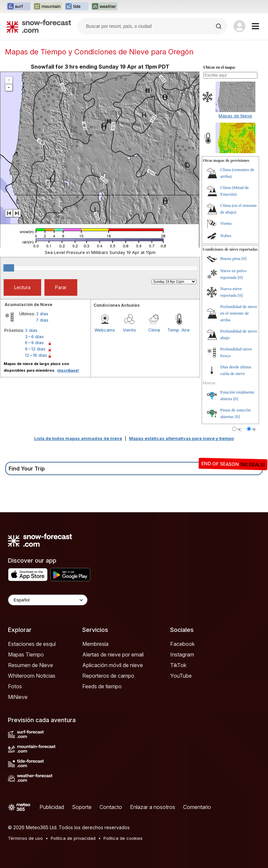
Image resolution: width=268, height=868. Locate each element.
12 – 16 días (36, 355)
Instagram (182, 654)
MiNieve (18, 697)
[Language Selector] (48, 600)
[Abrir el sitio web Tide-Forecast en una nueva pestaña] (77, 7)
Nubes (226, 236)
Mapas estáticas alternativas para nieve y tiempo (181, 438)
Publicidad (52, 807)
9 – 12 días (35, 349)
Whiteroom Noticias (32, 676)
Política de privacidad (73, 838)
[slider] (9, 268)
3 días (42, 314)
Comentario (197, 807)
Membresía (95, 644)
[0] (244, 258)
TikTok (178, 665)
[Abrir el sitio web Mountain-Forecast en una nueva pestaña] (48, 7)
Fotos (15, 686)
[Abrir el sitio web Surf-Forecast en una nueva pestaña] (19, 7)
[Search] (219, 26)
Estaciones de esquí (32, 644)
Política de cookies (123, 838)
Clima (154, 330)
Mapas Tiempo (26, 654)
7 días (42, 320)
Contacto (111, 807)
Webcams (105, 330)
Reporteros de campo (108, 676)
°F (254, 430)
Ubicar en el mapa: (219, 67)
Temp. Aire (179, 330)
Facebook (182, 644)
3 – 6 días (34, 337)
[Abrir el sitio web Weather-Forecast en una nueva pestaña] (104, 7)
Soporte (82, 807)
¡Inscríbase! (68, 370)
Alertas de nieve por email (113, 654)
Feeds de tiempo (102, 686)
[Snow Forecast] (39, 26)
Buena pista (230, 258)
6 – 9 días (34, 342)
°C (240, 430)
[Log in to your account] (239, 26)
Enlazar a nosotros (153, 807)
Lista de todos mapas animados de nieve (78, 438)
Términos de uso (25, 838)
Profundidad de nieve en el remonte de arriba (239, 313)
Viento (129, 330)
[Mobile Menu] (255, 26)
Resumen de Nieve (31, 665)
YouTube (181, 676)
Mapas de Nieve (235, 116)
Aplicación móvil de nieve (113, 665)
